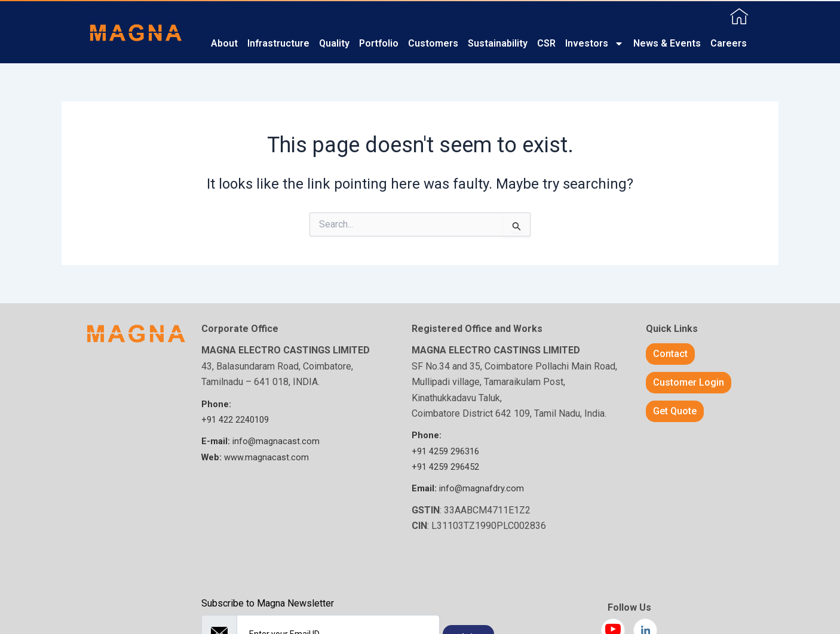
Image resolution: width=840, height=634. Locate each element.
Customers (433, 43)
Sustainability (498, 43)
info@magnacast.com (262, 441)
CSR (546, 43)
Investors (594, 44)
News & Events (667, 43)
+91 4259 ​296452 (449, 467)
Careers (729, 43)
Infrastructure (278, 43)
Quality (334, 43)
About (224, 43)
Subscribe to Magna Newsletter (268, 603)
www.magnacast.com (257, 457)
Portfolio (379, 43)
